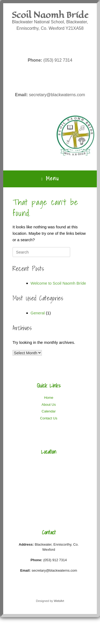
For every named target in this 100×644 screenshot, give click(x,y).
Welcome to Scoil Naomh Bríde (58, 283)
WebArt (59, 601)
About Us (49, 405)
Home (49, 398)
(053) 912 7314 (50, 60)
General (38, 313)
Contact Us (49, 418)
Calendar (49, 411)
